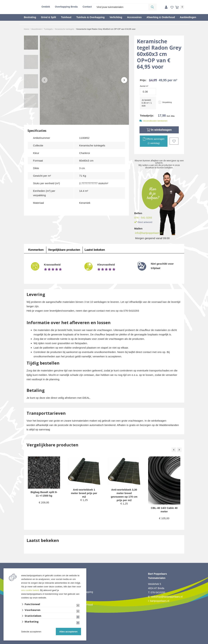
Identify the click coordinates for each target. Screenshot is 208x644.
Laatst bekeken (95, 250)
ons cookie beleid (30, 590)
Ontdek (46, 7)
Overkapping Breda (66, 7)
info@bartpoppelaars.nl (149, 233)
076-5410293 (158, 592)
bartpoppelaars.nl (160, 601)
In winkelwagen (159, 130)
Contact (87, 7)
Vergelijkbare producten (64, 250)
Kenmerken (36, 250)
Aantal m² (144, 86)
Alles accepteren (68, 632)
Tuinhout (66, 17)
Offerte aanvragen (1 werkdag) (154, 141)
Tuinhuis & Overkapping (90, 17)
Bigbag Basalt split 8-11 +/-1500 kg (44, 494)
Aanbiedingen (188, 17)
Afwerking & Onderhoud (161, 17)
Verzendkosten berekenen (155, 121)
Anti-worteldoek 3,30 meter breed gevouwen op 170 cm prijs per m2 (124, 495)
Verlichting (116, 17)
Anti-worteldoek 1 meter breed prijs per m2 (84, 493)
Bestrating (30, 17)
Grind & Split (49, 17)
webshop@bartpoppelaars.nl (167, 597)
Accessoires (134, 17)
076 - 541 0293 (143, 218)
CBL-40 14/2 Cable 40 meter (164, 510)
